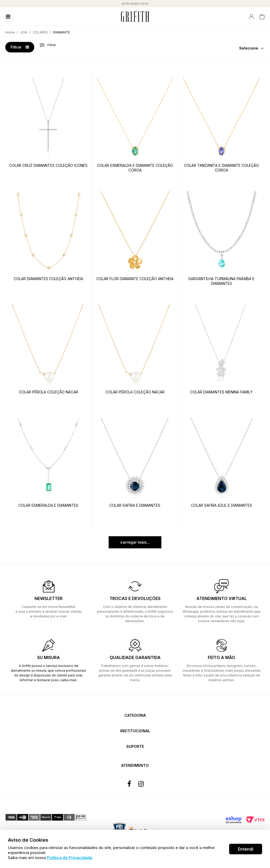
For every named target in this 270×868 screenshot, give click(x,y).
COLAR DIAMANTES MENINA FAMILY (221, 392)
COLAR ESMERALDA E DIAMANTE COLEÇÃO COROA (135, 168)
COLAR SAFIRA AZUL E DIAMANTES (221, 505)
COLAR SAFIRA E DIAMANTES (135, 505)
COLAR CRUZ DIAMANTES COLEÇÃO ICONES (48, 165)
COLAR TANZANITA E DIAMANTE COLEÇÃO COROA (221, 168)
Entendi (246, 849)
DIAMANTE (61, 32)
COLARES (40, 32)
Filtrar (20, 47)
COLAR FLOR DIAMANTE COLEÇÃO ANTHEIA (135, 279)
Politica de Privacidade (70, 858)
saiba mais (68, 680)
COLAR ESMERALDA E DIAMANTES (48, 505)
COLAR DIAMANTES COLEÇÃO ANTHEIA (48, 279)
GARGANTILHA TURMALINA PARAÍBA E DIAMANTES (221, 281)
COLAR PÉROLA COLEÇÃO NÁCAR (49, 392)
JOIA (24, 32)
